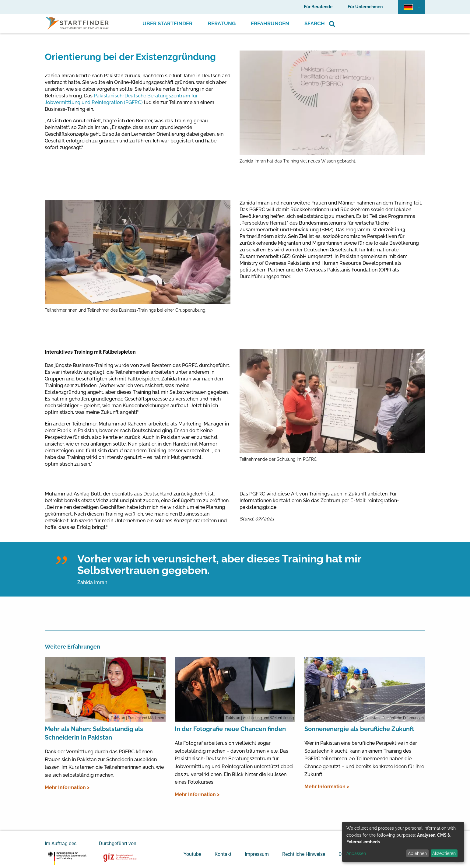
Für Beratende (318, 7)
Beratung (222, 23)
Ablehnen (417, 853)
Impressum (257, 854)
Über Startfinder (167, 23)
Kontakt (223, 854)
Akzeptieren (444, 853)
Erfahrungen (270, 23)
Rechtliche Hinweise (304, 854)
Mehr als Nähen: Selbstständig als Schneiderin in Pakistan (94, 733)
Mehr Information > (67, 787)
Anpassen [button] (356, 853)
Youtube (192, 854)
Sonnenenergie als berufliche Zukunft (359, 729)
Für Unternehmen (365, 7)
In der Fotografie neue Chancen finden (230, 729)
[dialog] (403, 842)
